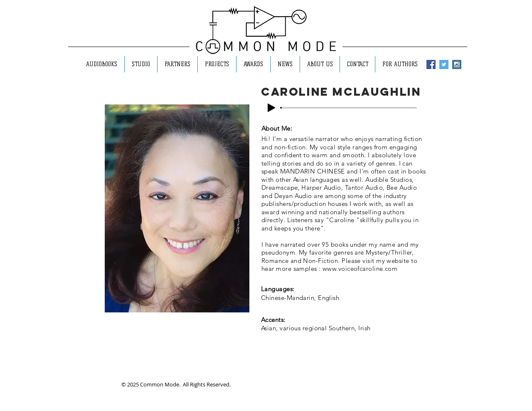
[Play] (271, 108)
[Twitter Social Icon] (444, 64)
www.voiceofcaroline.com (360, 269)
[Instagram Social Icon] (457, 64)
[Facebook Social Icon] (431, 64)
